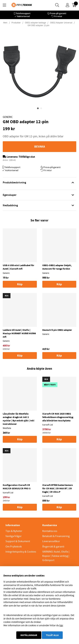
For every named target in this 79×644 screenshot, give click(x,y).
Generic (8, 117)
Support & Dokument (18, 541)
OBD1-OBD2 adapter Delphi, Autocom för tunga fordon (57, 267)
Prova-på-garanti (58, 13)
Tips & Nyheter (14, 531)
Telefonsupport (23, 13)
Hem (5, 23)
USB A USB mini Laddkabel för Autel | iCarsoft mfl (19, 267)
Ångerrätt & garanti (53, 547)
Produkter (16, 23)
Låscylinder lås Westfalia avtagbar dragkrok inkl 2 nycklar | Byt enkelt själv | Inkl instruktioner (19, 419)
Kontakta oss (50, 531)
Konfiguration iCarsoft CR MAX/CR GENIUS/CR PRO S (17, 487)
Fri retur (58, 16)
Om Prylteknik (14, 547)
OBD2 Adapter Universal (61, 23)
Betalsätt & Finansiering (56, 536)
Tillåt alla (52, 635)
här (61, 625)
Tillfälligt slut (27, 157)
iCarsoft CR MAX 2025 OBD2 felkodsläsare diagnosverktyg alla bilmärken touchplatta (58, 417)
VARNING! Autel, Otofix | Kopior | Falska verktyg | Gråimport (56, 556)
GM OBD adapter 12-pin (38, 25)
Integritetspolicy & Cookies (21, 552)
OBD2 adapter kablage (35, 23)
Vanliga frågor (14, 536)
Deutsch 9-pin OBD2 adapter (57, 330)
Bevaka (40, 147)
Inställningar (29, 635)
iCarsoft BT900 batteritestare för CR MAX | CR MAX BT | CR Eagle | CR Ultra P (57, 488)
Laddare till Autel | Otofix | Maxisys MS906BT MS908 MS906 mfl (19, 333)
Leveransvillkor (51, 541)
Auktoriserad (23, 16)
